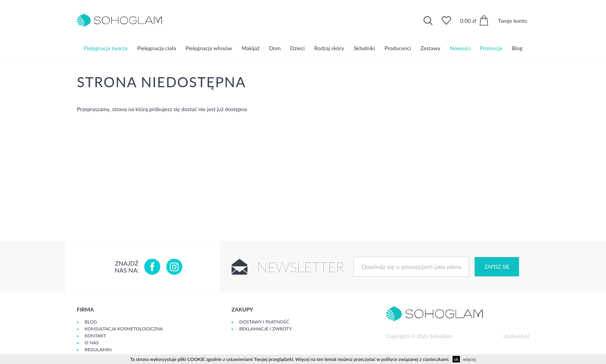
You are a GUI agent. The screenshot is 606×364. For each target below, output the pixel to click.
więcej (469, 359)
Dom (275, 48)
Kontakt (95, 336)
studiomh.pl (516, 336)
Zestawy (431, 48)
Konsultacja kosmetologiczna (124, 329)
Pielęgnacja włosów (209, 48)
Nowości (460, 48)
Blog (517, 48)
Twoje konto (512, 21)
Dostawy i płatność (264, 322)
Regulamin (98, 350)
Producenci (398, 48)
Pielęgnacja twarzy (106, 48)
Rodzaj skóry (329, 48)
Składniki (364, 48)
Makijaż (251, 48)
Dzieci (298, 48)
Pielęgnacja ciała (157, 48)
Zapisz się (497, 267)
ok (456, 359)
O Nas (92, 343)
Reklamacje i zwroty (266, 329)
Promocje (491, 48)
